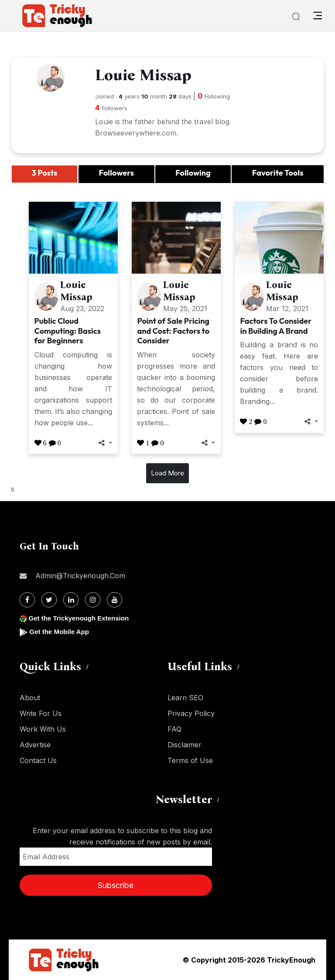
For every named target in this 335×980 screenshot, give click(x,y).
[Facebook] (27, 600)
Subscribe (116, 885)
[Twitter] (49, 600)
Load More (167, 473)
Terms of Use (190, 760)
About (30, 698)
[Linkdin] (71, 600)
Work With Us (43, 729)
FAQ (174, 729)
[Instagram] (93, 600)
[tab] (44, 174)
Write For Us (41, 713)
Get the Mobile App (61, 632)
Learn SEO (185, 698)
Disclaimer (185, 745)
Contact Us (38, 760)
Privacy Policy (191, 713)
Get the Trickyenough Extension (82, 618)
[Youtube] (115, 600)
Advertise (35, 745)
